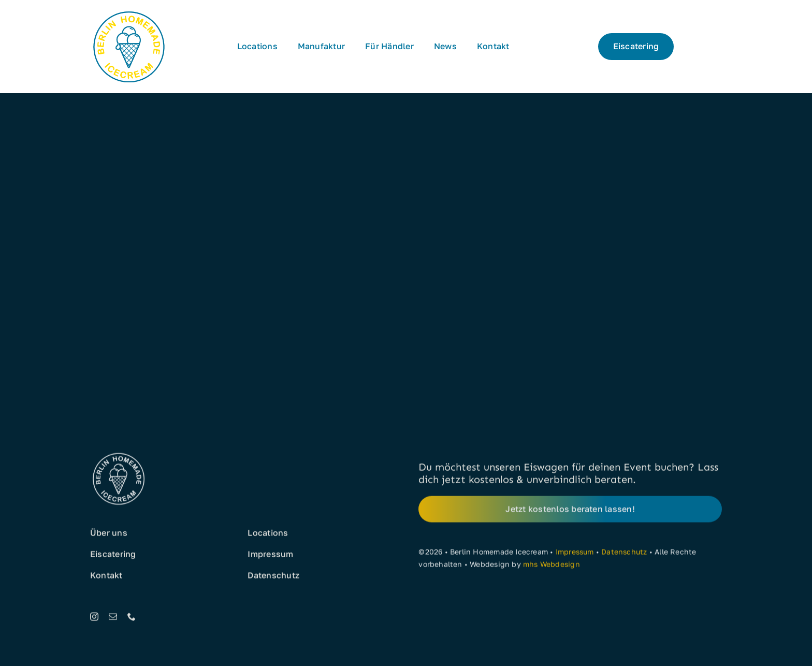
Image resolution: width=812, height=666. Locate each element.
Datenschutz (624, 553)
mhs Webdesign (552, 566)
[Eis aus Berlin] (129, 12)
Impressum (575, 553)
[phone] (132, 618)
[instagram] (94, 618)
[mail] (113, 618)
